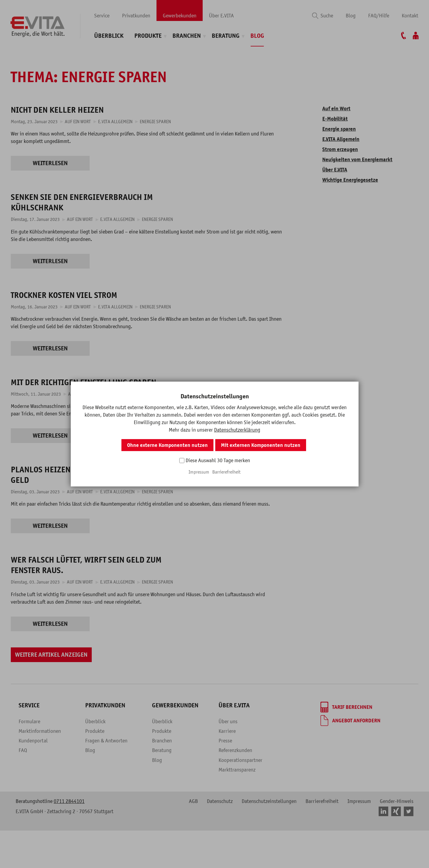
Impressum (199, 472)
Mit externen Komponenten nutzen (261, 445)
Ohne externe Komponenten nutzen (167, 445)
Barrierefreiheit (226, 472)
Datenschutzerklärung (237, 430)
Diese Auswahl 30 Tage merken (218, 460)
